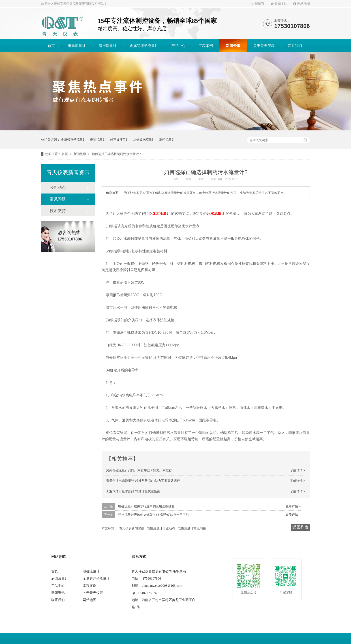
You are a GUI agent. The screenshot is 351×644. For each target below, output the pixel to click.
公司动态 (58, 187)
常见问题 (58, 199)
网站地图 (304, 4)
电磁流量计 (77, 46)
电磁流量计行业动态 (161, 528)
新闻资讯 (233, 46)
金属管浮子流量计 (144, 46)
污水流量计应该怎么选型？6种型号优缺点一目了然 (154, 515)
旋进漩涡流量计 (144, 140)
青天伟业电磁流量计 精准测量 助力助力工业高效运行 (143, 481)
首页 (51, 46)
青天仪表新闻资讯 (132, 528)
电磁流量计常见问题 (192, 528)
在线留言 (258, 4)
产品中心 (178, 46)
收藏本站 (281, 4)
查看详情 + (293, 506)
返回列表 (300, 527)
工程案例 (206, 46)
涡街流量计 (108, 46)
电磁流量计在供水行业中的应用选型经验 (146, 506)
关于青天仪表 (264, 46)
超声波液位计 (120, 140)
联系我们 (295, 46)
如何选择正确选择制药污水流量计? (116, 154)
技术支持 (58, 211)
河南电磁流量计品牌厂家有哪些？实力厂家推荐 (139, 470)
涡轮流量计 (167, 140)
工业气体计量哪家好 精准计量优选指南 (133, 491)
